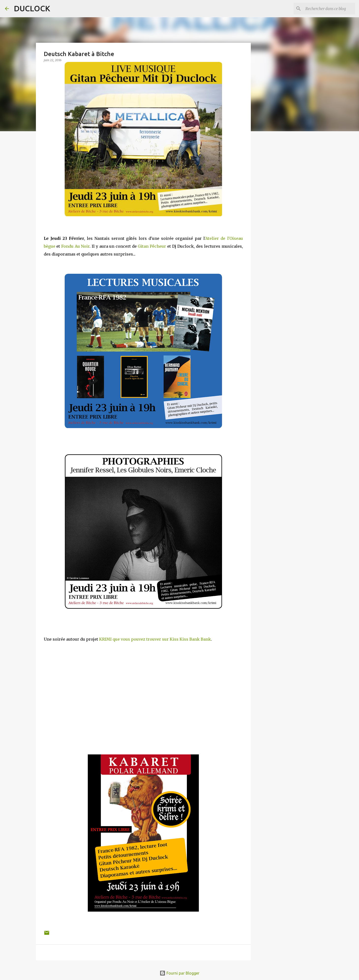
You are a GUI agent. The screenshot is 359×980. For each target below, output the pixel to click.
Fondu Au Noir (75, 246)
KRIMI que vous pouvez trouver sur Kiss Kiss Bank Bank (155, 639)
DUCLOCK (32, 8)
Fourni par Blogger (179, 973)
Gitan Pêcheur (152, 246)
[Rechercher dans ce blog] (329, 9)
